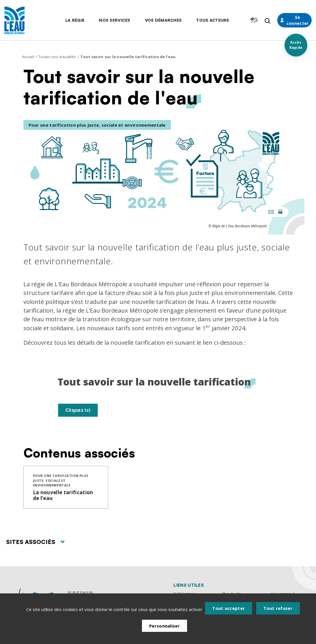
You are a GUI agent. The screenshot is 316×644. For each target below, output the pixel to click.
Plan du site (233, 595)
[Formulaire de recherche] (257, 21)
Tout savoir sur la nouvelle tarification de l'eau (128, 57)
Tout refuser (278, 613)
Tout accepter (229, 613)
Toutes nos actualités (57, 57)
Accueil (28, 57)
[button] (64, 20)
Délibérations (185, 595)
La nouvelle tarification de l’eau (63, 496)
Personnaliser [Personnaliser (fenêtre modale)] (165, 629)
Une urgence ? (283, 595)
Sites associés (35, 543)
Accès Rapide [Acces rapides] (296, 45)
